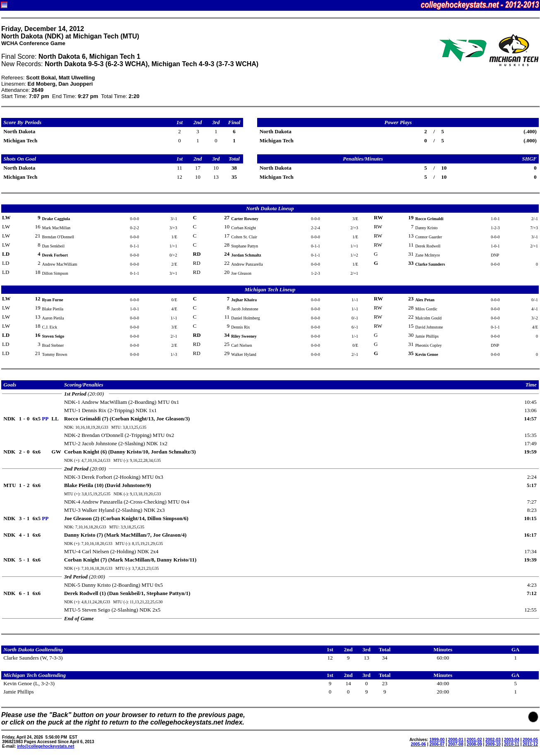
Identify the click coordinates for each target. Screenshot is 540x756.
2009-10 (493, 744)
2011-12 (530, 744)
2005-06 (418, 744)
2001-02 (474, 740)
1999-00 (437, 740)
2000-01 (456, 740)
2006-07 (437, 744)
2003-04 (512, 740)
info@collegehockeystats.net (46, 746)
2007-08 (456, 744)
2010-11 (512, 744)
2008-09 (474, 744)
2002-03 (493, 740)
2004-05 (530, 740)
